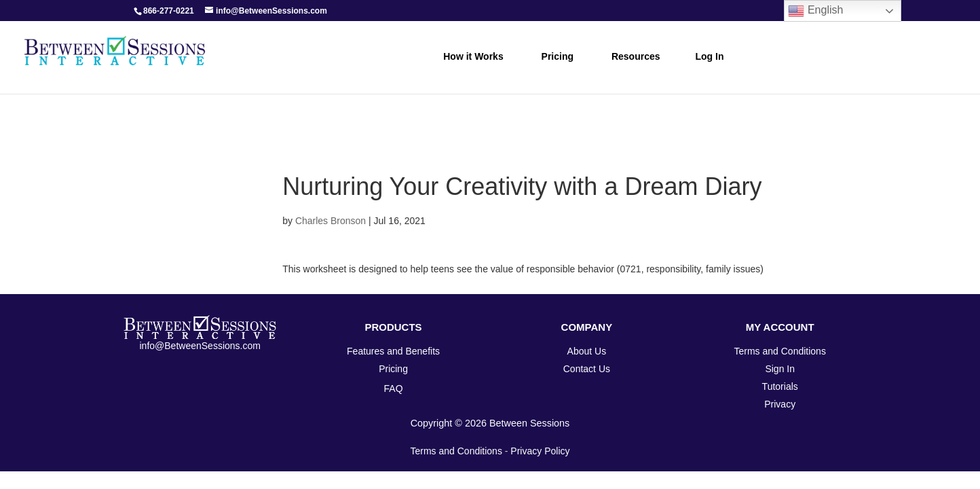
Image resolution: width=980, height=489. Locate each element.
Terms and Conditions (456, 451)
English (815, 11)
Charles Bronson (331, 221)
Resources (636, 56)
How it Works (473, 56)
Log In (710, 56)
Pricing (558, 56)
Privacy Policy (540, 451)
